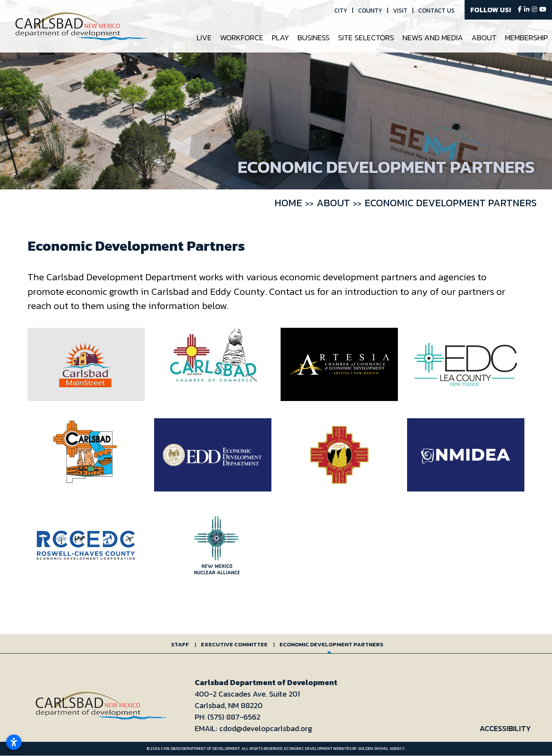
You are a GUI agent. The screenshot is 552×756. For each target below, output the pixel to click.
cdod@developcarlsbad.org (266, 728)
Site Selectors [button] (366, 38)
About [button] (484, 38)
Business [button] (314, 38)
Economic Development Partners (331, 644)
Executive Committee (234, 644)
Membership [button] (526, 38)
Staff (180, 644)
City (341, 10)
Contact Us (436, 10)
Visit (400, 10)
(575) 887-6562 (234, 717)
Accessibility (505, 728)
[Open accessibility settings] (14, 742)
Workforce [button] (242, 38)
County (370, 10)
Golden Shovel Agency (381, 749)
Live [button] (204, 38)
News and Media (433, 38)
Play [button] (280, 38)
